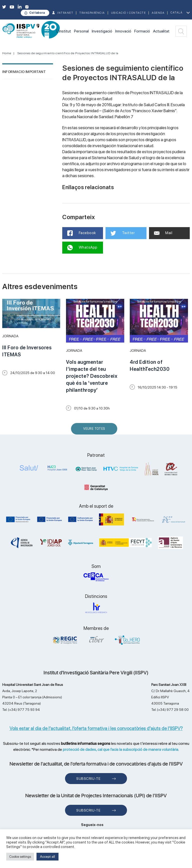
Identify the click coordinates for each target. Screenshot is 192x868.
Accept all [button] (47, 857)
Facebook (82, 233)
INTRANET (65, 13)
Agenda (158, 13)
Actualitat (161, 31)
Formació (142, 31)
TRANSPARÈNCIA (92, 13)
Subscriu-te (88, 779)
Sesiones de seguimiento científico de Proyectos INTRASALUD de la (68, 53)
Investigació (102, 31)
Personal (81, 31)
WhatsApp (82, 248)
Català (176, 13)
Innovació (123, 31)
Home (7, 53)
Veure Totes (95, 431)
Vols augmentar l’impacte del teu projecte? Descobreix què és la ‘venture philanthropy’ (92, 376)
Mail (163, 233)
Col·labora (37, 13)
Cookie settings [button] (20, 857)
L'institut (64, 31)
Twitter (123, 233)
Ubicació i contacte (128, 13)
